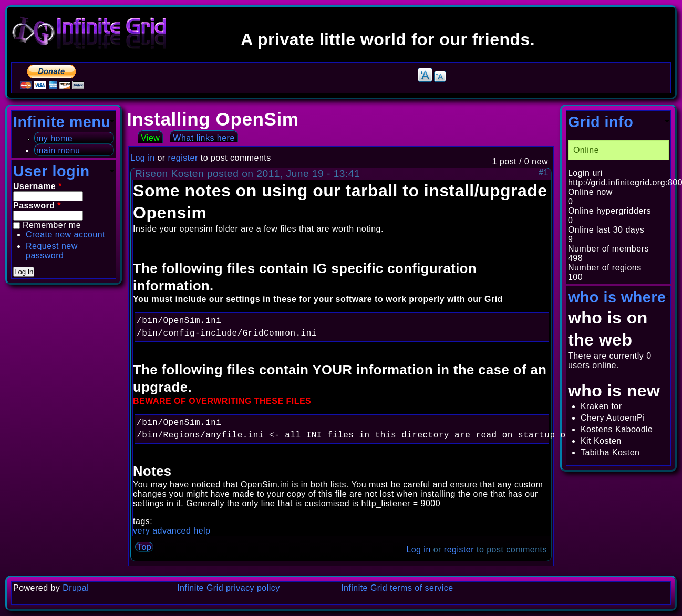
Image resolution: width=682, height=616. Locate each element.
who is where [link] (617, 297)
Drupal (76, 588)
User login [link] (51, 171)
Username (38, 186)
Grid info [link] (601, 122)
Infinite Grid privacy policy (229, 588)
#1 (544, 173)
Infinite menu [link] (62, 122)
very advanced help (172, 531)
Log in (142, 158)
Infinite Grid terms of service (397, 588)
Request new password (52, 251)
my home (54, 138)
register (183, 158)
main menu (58, 150)
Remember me (52, 225)
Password (37, 206)
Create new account (65, 234)
